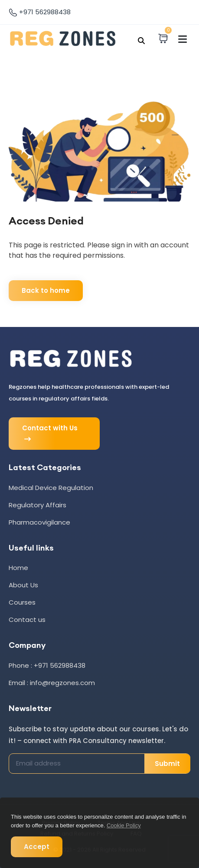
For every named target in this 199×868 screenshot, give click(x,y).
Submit (167, 764)
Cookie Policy (124, 825)
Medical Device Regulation (51, 488)
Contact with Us (50, 434)
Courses (22, 602)
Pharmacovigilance (39, 522)
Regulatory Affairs (38, 505)
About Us (23, 585)
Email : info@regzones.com (52, 683)
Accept (37, 847)
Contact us (27, 620)
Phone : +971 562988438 (47, 665)
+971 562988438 (40, 12)
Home (18, 568)
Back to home (46, 290)
